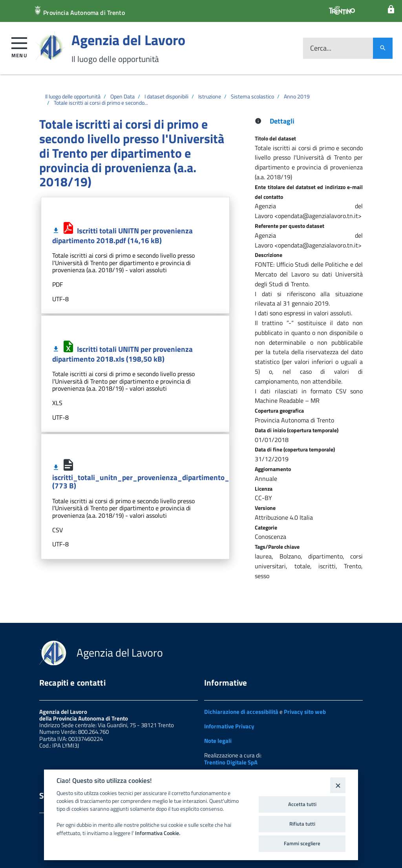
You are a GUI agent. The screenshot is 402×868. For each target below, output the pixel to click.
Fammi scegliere (302, 843)
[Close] (338, 785)
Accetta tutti (302, 804)
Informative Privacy (229, 726)
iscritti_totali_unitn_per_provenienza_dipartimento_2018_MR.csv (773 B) (163, 477)
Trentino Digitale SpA (231, 762)
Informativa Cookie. (158, 833)
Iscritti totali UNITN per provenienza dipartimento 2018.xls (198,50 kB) (122, 354)
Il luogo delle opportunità (73, 96)
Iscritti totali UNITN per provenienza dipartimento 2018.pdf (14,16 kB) (122, 235)
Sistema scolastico (252, 96)
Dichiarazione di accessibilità (241, 712)
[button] (19, 46)
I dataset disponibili (166, 96)
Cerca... (321, 48)
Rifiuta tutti (302, 824)
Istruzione (210, 96)
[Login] (391, 10)
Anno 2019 (297, 96)
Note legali (218, 741)
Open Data (122, 96)
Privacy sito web (305, 712)
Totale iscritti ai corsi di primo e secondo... (101, 103)
